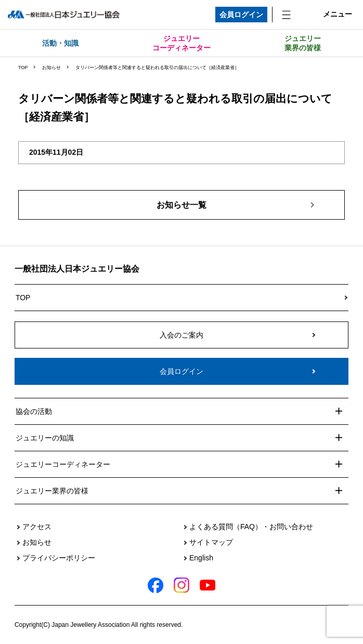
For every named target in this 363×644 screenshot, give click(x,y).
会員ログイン (241, 15)
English (201, 558)
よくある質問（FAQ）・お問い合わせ (251, 527)
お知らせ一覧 (181, 205)
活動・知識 (60, 43)
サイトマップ (211, 542)
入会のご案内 (181, 335)
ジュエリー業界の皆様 (303, 43)
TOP (23, 68)
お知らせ (51, 68)
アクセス (37, 527)
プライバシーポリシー (59, 558)
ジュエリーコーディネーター (181, 43)
